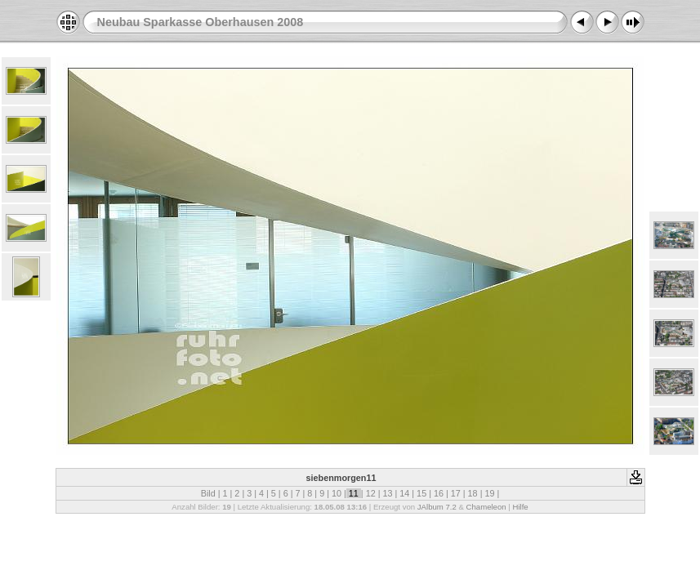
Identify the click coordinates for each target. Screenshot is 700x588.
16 (439, 493)
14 (404, 493)
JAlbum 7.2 (437, 507)
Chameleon (486, 507)
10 (337, 493)
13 (387, 493)
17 (456, 493)
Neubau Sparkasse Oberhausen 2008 (201, 22)
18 (473, 493)
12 (371, 493)
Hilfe (520, 507)
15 (421, 493)
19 (489, 493)
